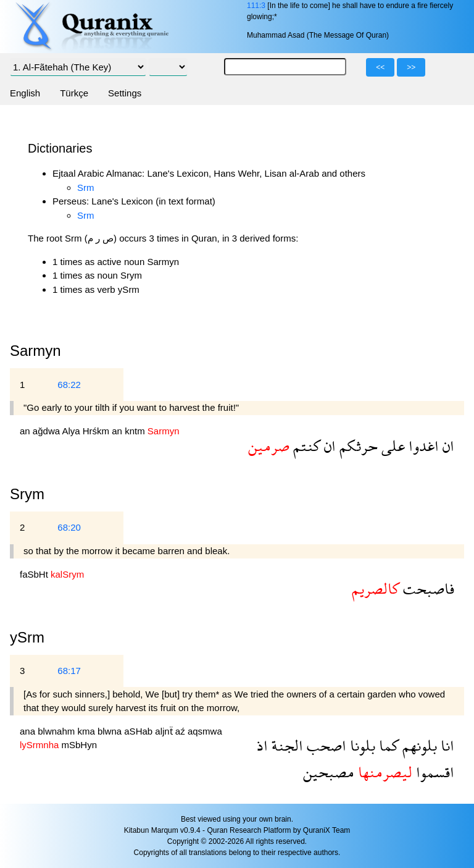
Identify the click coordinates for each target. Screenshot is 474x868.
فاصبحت (427, 588)
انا (446, 745)
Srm (86, 188)
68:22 (69, 385)
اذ (262, 745)
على (391, 446)
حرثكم (357, 446)
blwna (111, 731)
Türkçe (74, 93)
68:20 (69, 527)
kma (87, 731)
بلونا (361, 745)
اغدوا (422, 446)
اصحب (325, 745)
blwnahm (57, 731)
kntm (136, 431)
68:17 (69, 671)
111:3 (256, 6)
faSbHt (35, 574)
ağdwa (48, 431)
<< (380, 67)
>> (411, 67)
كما (387, 745)
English (25, 93)
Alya (72, 431)
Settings (125, 93)
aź (181, 731)
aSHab (139, 731)
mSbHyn (80, 745)
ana (29, 731)
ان (447, 446)
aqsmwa (205, 731)
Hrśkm (98, 431)
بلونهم (418, 745)
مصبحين (329, 772)
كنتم (305, 446)
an (26, 431)
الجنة (285, 745)
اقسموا (433, 772)
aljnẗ (165, 731)
